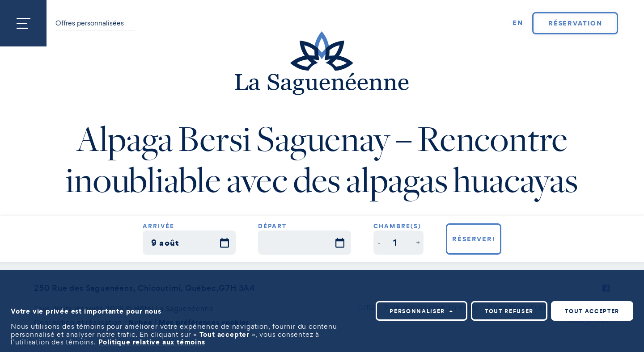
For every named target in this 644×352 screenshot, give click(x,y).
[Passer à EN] (518, 23)
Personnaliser (422, 310)
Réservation (575, 23)
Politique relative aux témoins (152, 340)
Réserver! (474, 239)
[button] (379, 242)
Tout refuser (509, 310)
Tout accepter (592, 310)
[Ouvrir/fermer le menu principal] (23, 23)
